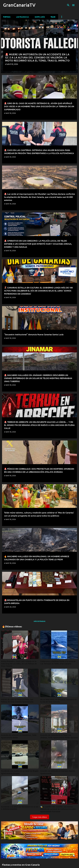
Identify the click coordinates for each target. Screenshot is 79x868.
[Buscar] (68, 5)
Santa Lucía (40, 17)
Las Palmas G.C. (23, 17)
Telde (53, 17)
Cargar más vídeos (40, 817)
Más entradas (39, 621)
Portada (7, 17)
